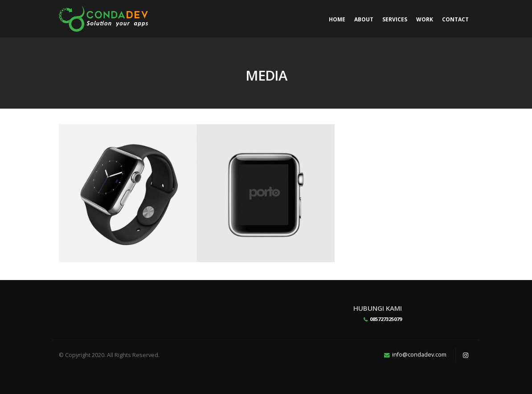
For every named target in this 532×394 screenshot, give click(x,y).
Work (425, 19)
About (364, 19)
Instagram (466, 355)
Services (395, 19)
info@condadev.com (419, 355)
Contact (455, 19)
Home (337, 19)
